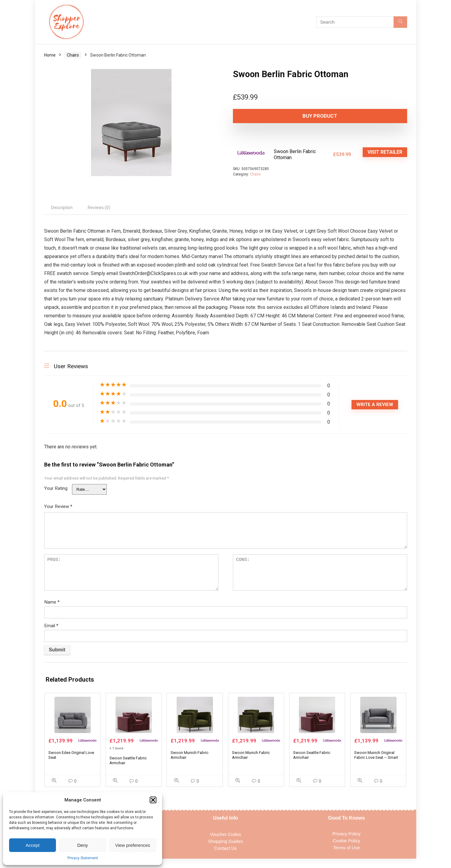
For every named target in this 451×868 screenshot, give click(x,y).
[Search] (400, 22)
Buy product (268, 116)
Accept (33, 845)
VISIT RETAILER (385, 152)
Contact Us (225, 857)
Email (51, 626)
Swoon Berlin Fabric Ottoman (295, 154)
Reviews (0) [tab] (99, 208)
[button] (153, 800)
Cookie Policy (346, 850)
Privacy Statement (83, 858)
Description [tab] (62, 208)
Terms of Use (346, 857)
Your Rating (56, 488)
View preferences (133, 845)
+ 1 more (116, 757)
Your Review (58, 506)
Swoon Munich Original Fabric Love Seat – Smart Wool (376, 766)
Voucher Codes (226, 843)
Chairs (73, 55)
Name (52, 602)
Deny (82, 845)
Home (50, 55)
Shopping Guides (226, 850)
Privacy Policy (346, 843)
